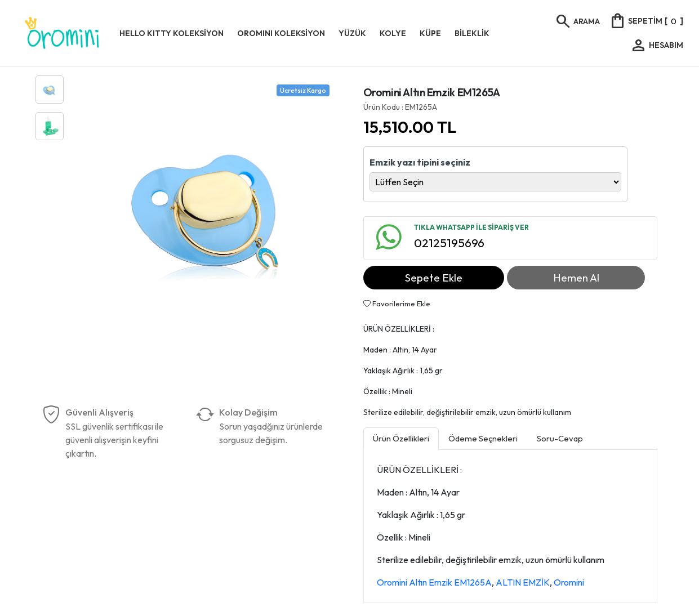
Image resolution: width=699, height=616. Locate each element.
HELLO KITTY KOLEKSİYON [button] (172, 33)
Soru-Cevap (560, 438)
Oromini (569, 582)
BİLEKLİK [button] (472, 33)
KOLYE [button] (393, 33)
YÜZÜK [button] (352, 33)
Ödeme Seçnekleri (483, 438)
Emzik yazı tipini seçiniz (420, 162)
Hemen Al (576, 278)
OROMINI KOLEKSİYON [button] (281, 33)
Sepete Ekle (434, 278)
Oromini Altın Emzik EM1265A (434, 582)
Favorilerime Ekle (397, 303)
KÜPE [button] (430, 33)
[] (646, 21)
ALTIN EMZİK (523, 582)
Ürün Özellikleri (401, 438)
